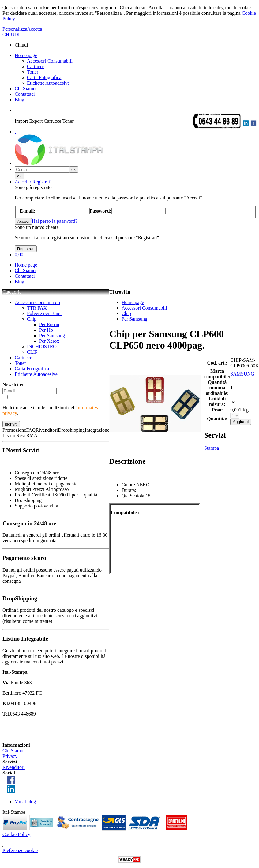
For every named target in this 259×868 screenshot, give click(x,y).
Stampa (212, 448)
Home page (26, 55)
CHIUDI (11, 35)
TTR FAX (37, 308)
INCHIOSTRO (42, 347)
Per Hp (46, 330)
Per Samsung (52, 336)
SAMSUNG (242, 374)
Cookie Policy (16, 834)
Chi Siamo (25, 89)
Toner (33, 72)
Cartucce (36, 66)
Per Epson (49, 324)
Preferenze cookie (20, 850)
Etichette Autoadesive (48, 83)
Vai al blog (25, 802)
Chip (32, 319)
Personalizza (15, 29)
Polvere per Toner (44, 313)
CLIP (32, 352)
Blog (19, 100)
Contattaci (25, 94)
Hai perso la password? (55, 221)
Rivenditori (14, 767)
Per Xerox (49, 341)
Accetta (35, 29)
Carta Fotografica (44, 77)
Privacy (10, 756)
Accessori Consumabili (50, 61)
